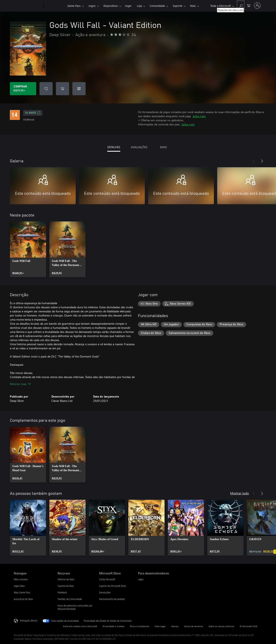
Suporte (177, 6)
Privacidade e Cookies (114, 626)
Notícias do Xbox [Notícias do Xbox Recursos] (66, 579)
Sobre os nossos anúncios (221, 626)
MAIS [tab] (163, 147)
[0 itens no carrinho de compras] (249, 5)
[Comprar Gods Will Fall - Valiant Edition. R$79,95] (23, 89)
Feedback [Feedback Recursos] (62, 592)
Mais (193, 6)
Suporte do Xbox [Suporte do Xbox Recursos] (66, 586)
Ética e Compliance (140, 626)
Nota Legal (160, 626)
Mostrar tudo (239, 493)
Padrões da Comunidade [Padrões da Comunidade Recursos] (70, 599)
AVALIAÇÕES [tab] (139, 147)
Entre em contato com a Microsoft (80, 626)
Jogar (128, 6)
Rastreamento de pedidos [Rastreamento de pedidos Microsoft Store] (112, 599)
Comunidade (157, 6)
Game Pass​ (74, 6)
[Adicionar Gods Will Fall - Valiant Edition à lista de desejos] (46, 89)
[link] (28, 249)
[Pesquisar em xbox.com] (241, 5)
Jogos (92, 6)
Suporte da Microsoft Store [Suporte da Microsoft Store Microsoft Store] (113, 586)
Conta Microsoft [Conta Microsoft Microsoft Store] (107, 579)
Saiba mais (199, 116)
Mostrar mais (20, 384)
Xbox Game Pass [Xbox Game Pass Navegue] (22, 592)
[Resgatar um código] (79, 89)
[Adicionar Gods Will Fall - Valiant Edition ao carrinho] (63, 89)
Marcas (175, 626)
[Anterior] (254, 161)
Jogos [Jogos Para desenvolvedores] (141, 579)
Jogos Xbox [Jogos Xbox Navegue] (19, 586)
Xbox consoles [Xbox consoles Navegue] (21, 579)
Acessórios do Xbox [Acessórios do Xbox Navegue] (23, 599)
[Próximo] (262, 161)
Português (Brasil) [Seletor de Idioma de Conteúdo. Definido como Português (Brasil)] (29, 621)
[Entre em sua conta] (257, 6)
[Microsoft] (28, 6)
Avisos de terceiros (194, 626)
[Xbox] (55, 6)
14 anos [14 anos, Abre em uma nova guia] (33, 113)
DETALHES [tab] (114, 147)
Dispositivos (111, 6)
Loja (139, 6)
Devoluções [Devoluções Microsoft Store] (105, 592)
